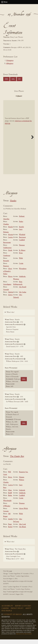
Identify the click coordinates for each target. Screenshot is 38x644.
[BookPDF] (19, 142)
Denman (22, 508)
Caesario (6, 516)
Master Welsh (23, 513)
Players (10, 281)
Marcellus (6, 224)
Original (24, 96)
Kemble (21, 231)
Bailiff (10, 498)
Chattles (6, 487)
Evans (21, 258)
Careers (5, 613)
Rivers (10, 482)
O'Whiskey (7, 511)
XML (13, 79)
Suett (21, 234)
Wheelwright (7, 505)
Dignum (22, 482)
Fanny (10, 529)
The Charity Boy (17, 461)
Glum (10, 495)
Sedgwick (22, 495)
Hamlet (13, 205)
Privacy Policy (17, 613)
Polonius (6, 237)
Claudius (6, 229)
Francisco (6, 271)
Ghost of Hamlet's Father (8, 276)
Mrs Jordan (23, 297)
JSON (6, 79)
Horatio (11, 239)
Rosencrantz (7, 247)
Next (32, 142)
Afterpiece (10, 64)
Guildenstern (7, 252)
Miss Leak (22, 529)
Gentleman (7, 260)
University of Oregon (13, 619)
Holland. (22, 221)
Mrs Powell (23, 292)
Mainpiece (10, 61)
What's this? (11, 317)
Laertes (10, 242)
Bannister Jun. (24, 477)
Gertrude (6, 294)
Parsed (24, 101)
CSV (20, 79)
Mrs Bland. (23, 531)
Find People (7, 615)
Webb (21, 263)
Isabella (10, 524)
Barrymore (22, 242)
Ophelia (11, 297)
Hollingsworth (18, 289)
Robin (10, 500)
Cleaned (13, 101)
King (21, 286)
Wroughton (23, 273)
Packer (21, 226)
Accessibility (7, 610)
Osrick (10, 255)
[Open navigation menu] (2, 2)
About (28, 613)
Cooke (21, 268)
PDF (13, 96)
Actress (10, 299)
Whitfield (22, 239)
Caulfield (22, 245)
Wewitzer (16, 284)
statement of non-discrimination (24, 638)
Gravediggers (7, 289)
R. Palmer (22, 255)
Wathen (22, 484)
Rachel (10, 531)
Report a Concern (23, 610)
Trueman (22, 250)
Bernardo (6, 265)
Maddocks (22, 281)
